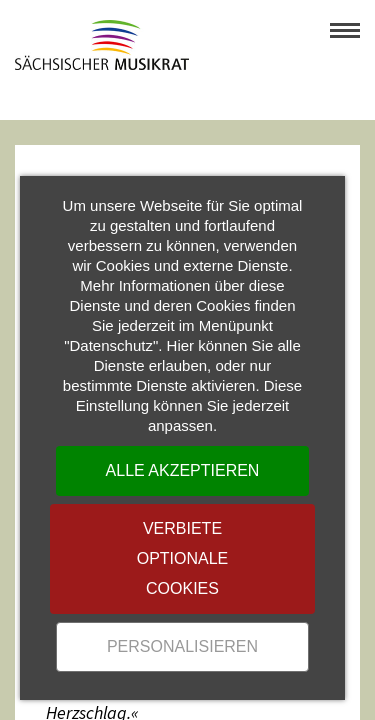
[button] (345, 30)
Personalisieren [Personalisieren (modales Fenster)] (182, 646)
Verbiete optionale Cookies (183, 558)
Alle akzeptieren (183, 470)
